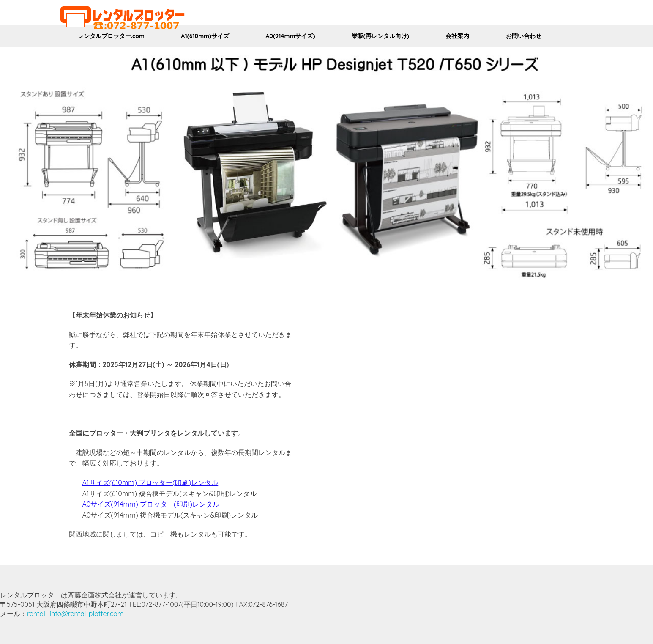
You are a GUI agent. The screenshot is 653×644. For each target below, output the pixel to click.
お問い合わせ (524, 36)
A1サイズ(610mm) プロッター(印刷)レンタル (150, 482)
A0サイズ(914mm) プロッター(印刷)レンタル (151, 504)
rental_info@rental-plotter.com (75, 614)
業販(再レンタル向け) (380, 36)
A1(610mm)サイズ (205, 36)
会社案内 (457, 36)
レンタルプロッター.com (111, 36)
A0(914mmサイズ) (290, 36)
